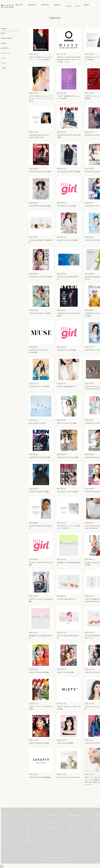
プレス (3, 58)
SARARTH (5, 48)
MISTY (4, 33)
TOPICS (78, 6)
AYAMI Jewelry (7, 38)
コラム (3, 63)
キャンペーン (6, 53)
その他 (3, 68)
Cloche (4, 43)
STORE (69, 6)
